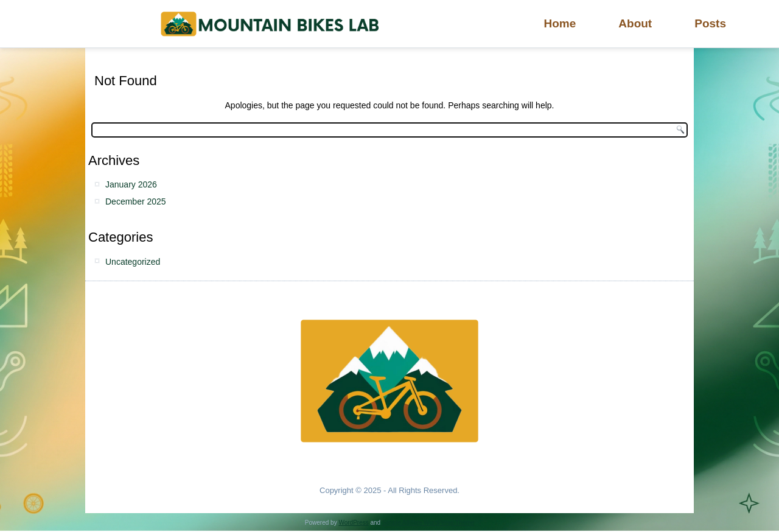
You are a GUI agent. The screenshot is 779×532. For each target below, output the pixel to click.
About (635, 23)
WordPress (353, 523)
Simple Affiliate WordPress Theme (428, 523)
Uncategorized (133, 262)
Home (560, 23)
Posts (710, 23)
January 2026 (131, 184)
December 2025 (136, 201)
